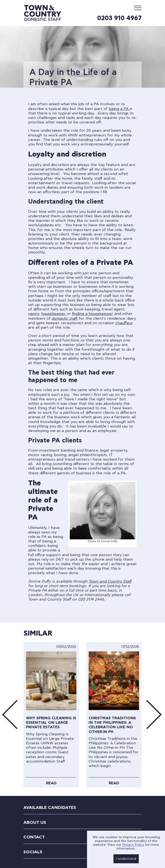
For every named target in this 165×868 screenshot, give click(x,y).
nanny (34, 314)
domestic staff (65, 318)
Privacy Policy (133, 845)
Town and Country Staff (110, 581)
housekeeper (54, 314)
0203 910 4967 (119, 18)
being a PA (119, 109)
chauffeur (124, 323)
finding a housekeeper (92, 314)
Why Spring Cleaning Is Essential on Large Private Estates (51, 723)
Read (51, 783)
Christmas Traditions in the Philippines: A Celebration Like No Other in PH (112, 725)
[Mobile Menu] (138, 8)
